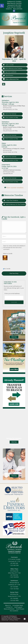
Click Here (14, 337)
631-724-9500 (14, 587)
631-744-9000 (14, 598)
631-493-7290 (15, 565)
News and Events (9, 609)
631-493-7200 (14, 563)
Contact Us (9, 607)
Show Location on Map (11, 117)
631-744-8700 (15, 577)
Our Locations (14, 611)
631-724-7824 (15, 589)
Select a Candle (8, 254)
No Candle (7, 269)
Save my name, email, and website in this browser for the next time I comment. (14, 248)
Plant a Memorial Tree (11, 79)
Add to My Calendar (10, 114)
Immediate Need (18, 605)
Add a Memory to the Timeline (13, 68)
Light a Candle (8, 65)
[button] (2, 6)
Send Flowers (8, 75)
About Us (8, 605)
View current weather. (15, 188)
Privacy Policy (14, 620)
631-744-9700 (14, 575)
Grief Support (18, 607)
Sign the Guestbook (10, 72)
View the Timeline (11, 200)
